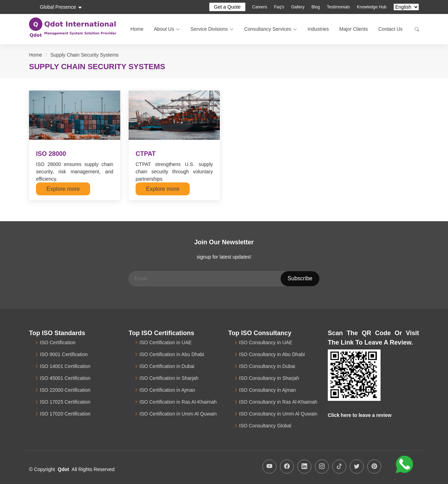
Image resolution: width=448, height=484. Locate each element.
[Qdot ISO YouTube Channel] (269, 467)
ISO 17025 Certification (65, 402)
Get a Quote (227, 7)
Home (137, 29)
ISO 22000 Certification (65, 390)
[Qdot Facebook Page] (287, 467)
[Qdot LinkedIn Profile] (304, 467)
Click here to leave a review (360, 415)
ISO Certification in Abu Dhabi (172, 354)
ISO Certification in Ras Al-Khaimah (178, 402)
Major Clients (354, 29)
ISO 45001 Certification (65, 378)
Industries (318, 29)
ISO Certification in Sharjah (169, 378)
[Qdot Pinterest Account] (374, 467)
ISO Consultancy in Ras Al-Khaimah (278, 402)
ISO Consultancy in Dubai (267, 366)
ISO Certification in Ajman (167, 390)
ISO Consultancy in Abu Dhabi (272, 354)
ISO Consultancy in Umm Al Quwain (278, 414)
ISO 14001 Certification (65, 366)
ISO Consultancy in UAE (266, 342)
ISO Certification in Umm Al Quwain (178, 414)
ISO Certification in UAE (165, 342)
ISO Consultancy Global (265, 426)
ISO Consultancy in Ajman (268, 390)
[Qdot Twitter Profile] (357, 467)
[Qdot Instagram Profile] (322, 467)
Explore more (63, 189)
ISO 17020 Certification (65, 414)
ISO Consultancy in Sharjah (269, 378)
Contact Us (391, 29)
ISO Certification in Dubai (167, 366)
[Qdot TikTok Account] (339, 467)
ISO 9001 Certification (64, 354)
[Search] (413, 29)
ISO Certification (58, 342)
